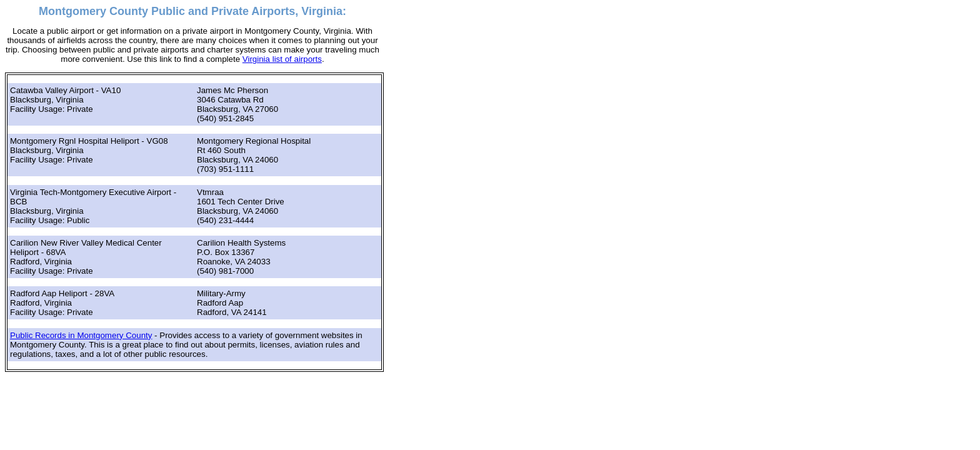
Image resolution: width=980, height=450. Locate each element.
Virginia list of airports (282, 59)
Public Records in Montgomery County (81, 335)
